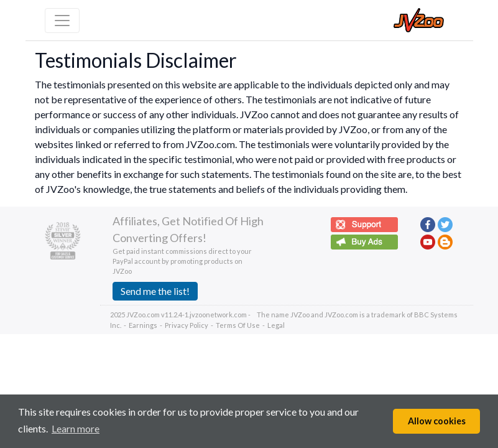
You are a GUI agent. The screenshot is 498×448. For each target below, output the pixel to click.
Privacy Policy (187, 325)
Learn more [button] (76, 428)
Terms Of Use (238, 325)
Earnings (143, 325)
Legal (276, 325)
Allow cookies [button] (437, 421)
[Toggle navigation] (62, 21)
